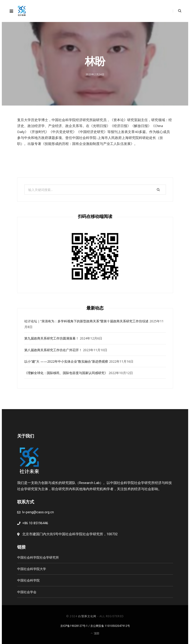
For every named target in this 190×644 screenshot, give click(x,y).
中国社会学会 (27, 592)
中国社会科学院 (28, 580)
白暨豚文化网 (87, 616)
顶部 (95, 633)
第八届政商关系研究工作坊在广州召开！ (53, 350)
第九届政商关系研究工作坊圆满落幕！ (52, 338)
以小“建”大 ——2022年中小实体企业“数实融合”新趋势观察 (66, 361)
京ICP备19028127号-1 (74, 626)
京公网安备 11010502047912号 (110, 626)
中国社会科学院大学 (32, 569)
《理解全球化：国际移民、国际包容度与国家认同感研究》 (66, 373)
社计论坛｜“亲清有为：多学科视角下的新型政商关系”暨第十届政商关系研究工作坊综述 (86, 321)
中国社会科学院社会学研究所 (38, 557)
